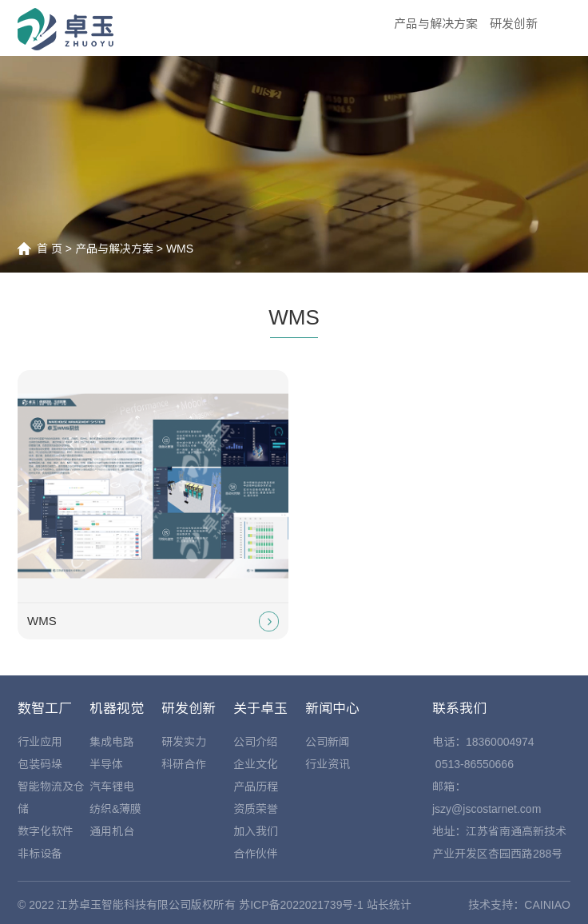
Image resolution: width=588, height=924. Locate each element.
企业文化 (256, 764)
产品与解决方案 (436, 24)
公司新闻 (328, 742)
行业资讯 (328, 764)
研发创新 (514, 24)
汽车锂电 (112, 787)
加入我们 (256, 831)
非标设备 (40, 854)
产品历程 (256, 787)
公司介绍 (256, 742)
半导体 (106, 764)
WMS (180, 249)
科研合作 (184, 764)
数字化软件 (46, 831)
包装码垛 (40, 764)
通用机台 (112, 831)
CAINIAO (547, 905)
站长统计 (389, 905)
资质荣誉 (256, 809)
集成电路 (112, 742)
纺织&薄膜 (115, 809)
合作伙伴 (256, 854)
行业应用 (40, 742)
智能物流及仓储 (51, 798)
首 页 (50, 249)
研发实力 (184, 742)
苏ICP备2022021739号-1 (301, 905)
